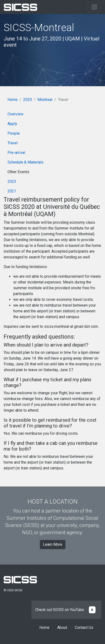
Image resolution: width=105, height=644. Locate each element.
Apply (12, 124)
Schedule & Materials (25, 162)
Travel (13, 143)
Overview (15, 114)
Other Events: (19, 172)
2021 (12, 191)
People (14, 133)
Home (13, 100)
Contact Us (84, 628)
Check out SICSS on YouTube (66, 610)
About (62, 628)
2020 (28, 100)
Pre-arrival (16, 153)
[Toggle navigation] (94, 7)
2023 (12, 181)
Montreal (45, 100)
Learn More (53, 544)
